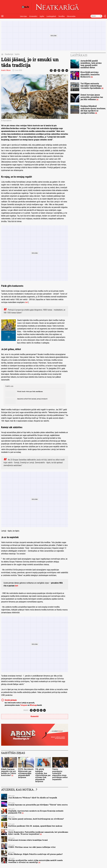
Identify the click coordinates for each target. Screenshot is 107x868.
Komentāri (33, 16)
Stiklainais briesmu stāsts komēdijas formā (28, 840)
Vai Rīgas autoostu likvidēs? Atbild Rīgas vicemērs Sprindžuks (91, 86)
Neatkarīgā (9, 54)
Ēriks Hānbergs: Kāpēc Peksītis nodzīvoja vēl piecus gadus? (35, 854)
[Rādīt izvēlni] (2, 16)
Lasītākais (79, 55)
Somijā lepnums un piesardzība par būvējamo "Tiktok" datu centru (38, 805)
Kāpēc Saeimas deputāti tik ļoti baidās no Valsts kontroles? (9, 772)
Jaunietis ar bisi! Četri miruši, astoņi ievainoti (32, 399)
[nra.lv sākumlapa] (25, 7)
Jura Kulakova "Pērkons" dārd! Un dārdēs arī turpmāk (33, 798)
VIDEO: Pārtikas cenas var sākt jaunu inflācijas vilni (32, 847)
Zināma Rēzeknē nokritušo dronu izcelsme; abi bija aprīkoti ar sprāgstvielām (93, 109)
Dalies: (26, 710)
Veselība (61, 16)
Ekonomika (71, 16)
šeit (26, 302)
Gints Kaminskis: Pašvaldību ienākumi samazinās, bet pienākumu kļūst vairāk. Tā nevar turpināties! (38, 833)
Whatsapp (33, 705)
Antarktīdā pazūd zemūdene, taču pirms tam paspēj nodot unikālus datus (91, 64)
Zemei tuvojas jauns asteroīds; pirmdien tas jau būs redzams (92, 97)
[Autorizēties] (105, 16)
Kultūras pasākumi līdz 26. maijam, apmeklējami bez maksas (35, 826)
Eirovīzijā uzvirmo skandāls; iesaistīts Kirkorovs (90, 74)
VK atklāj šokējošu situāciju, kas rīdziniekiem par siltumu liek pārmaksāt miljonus (43, 775)
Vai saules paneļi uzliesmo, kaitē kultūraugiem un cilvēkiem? (36, 819)
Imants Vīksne (6, 70)
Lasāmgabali (51, 16)
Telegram (24, 705)
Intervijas (23, 16)
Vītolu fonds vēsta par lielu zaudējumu (30, 391)
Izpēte (42, 16)
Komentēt (35, 716)
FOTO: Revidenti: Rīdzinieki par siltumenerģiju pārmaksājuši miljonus (26, 773)
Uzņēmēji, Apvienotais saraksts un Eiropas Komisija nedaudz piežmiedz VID (36, 812)
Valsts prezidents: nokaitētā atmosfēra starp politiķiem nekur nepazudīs (60, 774)
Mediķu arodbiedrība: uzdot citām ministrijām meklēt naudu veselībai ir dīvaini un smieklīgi (35, 861)
